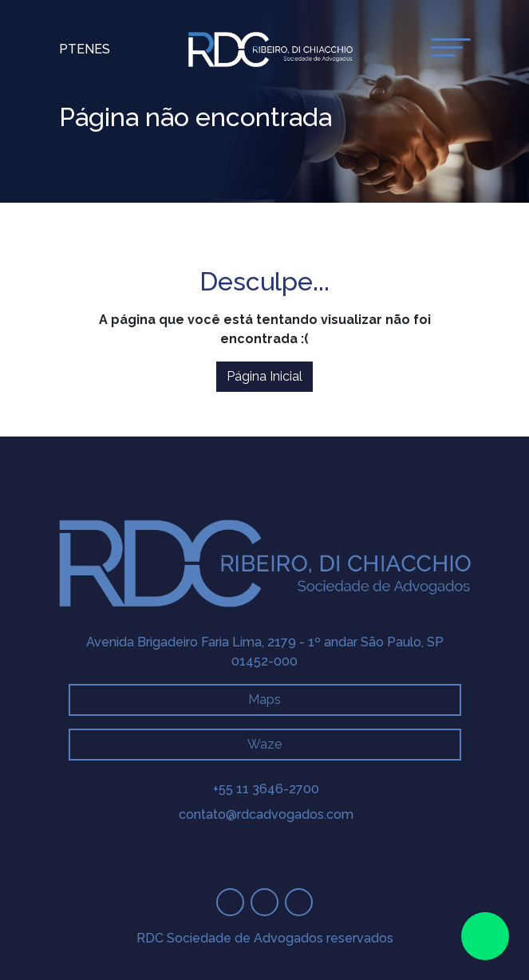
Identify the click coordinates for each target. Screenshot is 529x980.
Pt (68, 49)
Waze (264, 744)
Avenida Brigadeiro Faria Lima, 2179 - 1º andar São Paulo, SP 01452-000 (265, 652)
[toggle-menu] (451, 47)
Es (102, 49)
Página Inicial (264, 376)
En (85, 49)
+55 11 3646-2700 (266, 789)
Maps (264, 699)
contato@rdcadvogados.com (266, 814)
